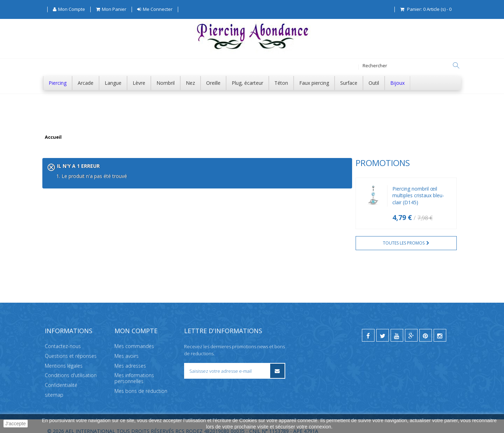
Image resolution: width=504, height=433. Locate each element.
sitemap (54, 384)
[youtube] (397, 325)
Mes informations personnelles (134, 368)
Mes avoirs (127, 345)
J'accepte (16, 424)
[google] (411, 325)
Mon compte (136, 320)
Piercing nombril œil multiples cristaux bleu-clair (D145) (105, 196)
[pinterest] (426, 325)
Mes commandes (134, 336)
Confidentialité (61, 375)
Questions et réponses (71, 345)
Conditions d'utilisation (71, 365)
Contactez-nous (63, 336)
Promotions (69, 163)
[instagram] (440, 325)
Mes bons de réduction (141, 381)
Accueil (53, 137)
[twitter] (383, 325)
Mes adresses (130, 355)
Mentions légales (64, 355)
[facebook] (368, 325)
